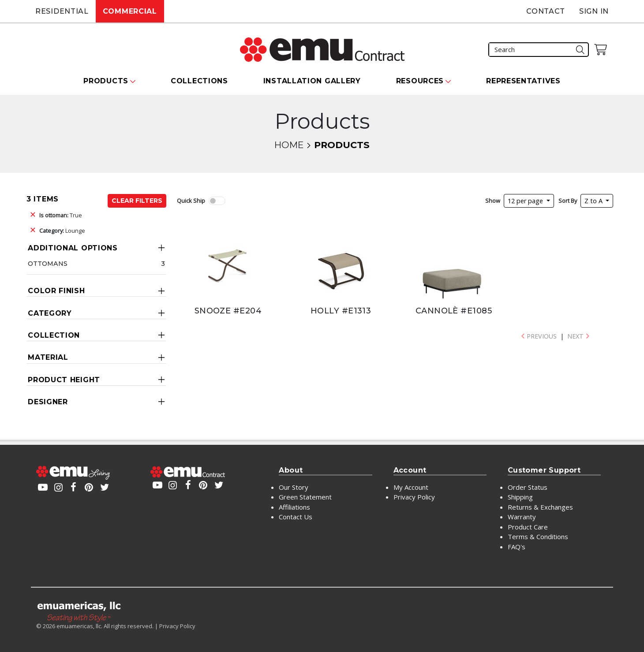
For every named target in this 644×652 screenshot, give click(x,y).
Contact (546, 11)
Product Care (528, 527)
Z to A (594, 201)
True (61, 215)
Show (493, 201)
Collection (54, 335)
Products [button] (106, 81)
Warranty (522, 517)
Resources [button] (420, 81)
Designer (48, 402)
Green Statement (305, 497)
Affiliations (294, 507)
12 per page (526, 201)
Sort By (568, 201)
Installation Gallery (312, 81)
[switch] (217, 201)
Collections (199, 81)
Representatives (523, 81)
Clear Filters (137, 201)
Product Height (64, 380)
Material (48, 357)
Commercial (130, 11)
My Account (411, 487)
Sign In (594, 11)
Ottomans (48, 264)
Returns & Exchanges (540, 507)
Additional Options (73, 248)
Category (50, 313)
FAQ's (517, 547)
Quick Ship (191, 201)
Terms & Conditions (538, 537)
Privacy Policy (414, 497)
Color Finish (56, 291)
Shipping (520, 497)
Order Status (528, 487)
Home (289, 145)
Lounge (62, 231)
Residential (62, 11)
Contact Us (296, 517)
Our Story (294, 487)
